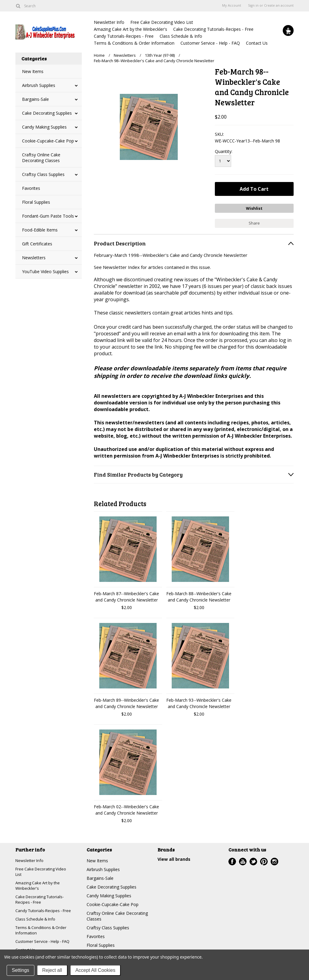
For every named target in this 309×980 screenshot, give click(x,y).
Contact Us (257, 43)
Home (99, 55)
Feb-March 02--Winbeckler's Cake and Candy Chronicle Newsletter (126, 808)
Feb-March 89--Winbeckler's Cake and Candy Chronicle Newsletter (126, 702)
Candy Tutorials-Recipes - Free (124, 36)
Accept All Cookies (96, 970)
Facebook (232, 860)
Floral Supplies (36, 202)
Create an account (279, 5)
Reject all (52, 970)
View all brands (174, 858)
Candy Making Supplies (44, 127)
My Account (232, 5)
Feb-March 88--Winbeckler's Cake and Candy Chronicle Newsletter (199, 595)
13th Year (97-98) (160, 55)
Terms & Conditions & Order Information (134, 43)
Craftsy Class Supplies (43, 174)
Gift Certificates (37, 244)
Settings (21, 970)
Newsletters (34, 258)
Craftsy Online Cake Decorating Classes (41, 158)
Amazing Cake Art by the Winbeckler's (131, 29)
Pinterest (264, 860)
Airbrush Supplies (39, 85)
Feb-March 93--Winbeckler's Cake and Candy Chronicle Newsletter (199, 702)
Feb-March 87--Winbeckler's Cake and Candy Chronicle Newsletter (126, 595)
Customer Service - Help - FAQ (210, 43)
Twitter (253, 860)
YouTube (243, 860)
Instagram (274, 860)
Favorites (31, 188)
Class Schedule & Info (181, 36)
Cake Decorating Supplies (47, 113)
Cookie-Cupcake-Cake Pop (48, 141)
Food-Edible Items (40, 230)
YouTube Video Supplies (45, 271)
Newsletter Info (109, 22)
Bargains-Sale (35, 99)
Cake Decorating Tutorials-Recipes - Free (213, 29)
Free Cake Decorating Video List (162, 22)
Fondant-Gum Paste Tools (48, 216)
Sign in (253, 5)
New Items (33, 71)
